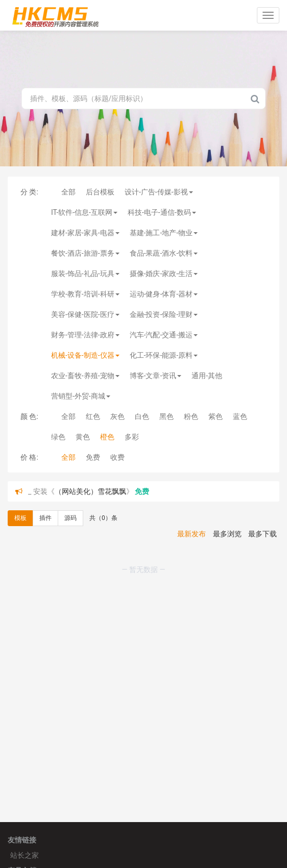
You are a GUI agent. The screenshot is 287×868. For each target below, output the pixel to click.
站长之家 (25, 855)
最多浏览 (227, 534)
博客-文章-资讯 (156, 376)
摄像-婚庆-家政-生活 (164, 274)
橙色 (107, 437)
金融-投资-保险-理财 (164, 314)
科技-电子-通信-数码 (162, 212)
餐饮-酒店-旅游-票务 (85, 253)
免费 (93, 457)
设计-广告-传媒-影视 (159, 192)
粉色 (191, 416)
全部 (68, 192)
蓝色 (240, 416)
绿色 (58, 437)
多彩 (132, 437)
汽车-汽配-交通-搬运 (164, 335)
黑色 (166, 416)
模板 (20, 518)
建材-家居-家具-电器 (85, 233)
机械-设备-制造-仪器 (85, 355)
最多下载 (262, 534)
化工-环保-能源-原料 (164, 355)
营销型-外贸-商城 (81, 396)
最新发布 (192, 534)
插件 (45, 518)
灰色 (117, 416)
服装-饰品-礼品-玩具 (85, 274)
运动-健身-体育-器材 (164, 294)
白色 (142, 416)
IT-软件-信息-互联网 (84, 212)
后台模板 (100, 192)
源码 (70, 518)
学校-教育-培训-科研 (85, 294)
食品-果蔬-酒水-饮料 (164, 253)
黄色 (83, 437)
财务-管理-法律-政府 (85, 335)
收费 (117, 457)
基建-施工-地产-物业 (164, 233)
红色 (93, 416)
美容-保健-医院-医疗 (85, 314)
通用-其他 (207, 376)
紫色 (216, 416)
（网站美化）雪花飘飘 (90, 491)
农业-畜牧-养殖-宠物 (85, 376)
